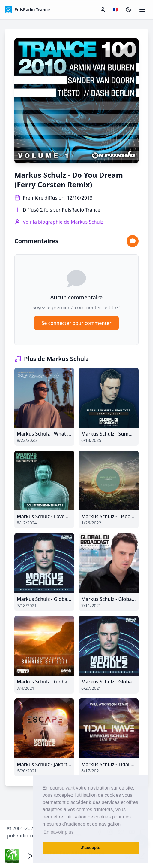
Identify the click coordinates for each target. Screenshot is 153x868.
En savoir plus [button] (59, 832)
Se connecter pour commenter (76, 323)
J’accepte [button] (91, 848)
